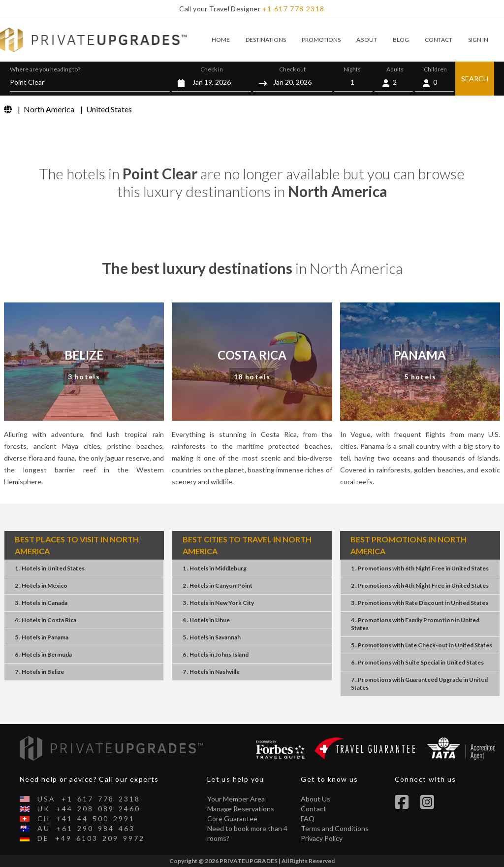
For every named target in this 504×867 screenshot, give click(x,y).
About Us (315, 799)
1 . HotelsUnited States (50, 568)
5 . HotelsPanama (42, 637)
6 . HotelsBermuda (43, 654)
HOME (221, 40)
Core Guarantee (232, 818)
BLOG (401, 40)
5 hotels (420, 377)
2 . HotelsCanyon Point (218, 585)
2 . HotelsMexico (41, 585)
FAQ (308, 818)
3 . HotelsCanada (41, 603)
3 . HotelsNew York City (218, 603)
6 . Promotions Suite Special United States (417, 662)
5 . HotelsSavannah (212, 637)
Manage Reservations (241, 809)
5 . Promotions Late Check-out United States (422, 645)
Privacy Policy (322, 838)
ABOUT (367, 40)
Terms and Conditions (335, 828)
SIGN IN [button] (478, 40)
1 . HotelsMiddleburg (215, 568)
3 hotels (84, 377)
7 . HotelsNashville (211, 672)
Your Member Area (236, 799)
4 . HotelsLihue (206, 620)
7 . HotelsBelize (39, 672)
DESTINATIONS (266, 40)
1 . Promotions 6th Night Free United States (420, 568)
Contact (314, 809)
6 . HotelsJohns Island (216, 654)
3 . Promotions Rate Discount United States (420, 603)
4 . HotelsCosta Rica (46, 620)
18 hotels (252, 377)
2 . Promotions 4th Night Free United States (420, 585)
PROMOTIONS (321, 40)
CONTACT (439, 40)
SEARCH (475, 79)
